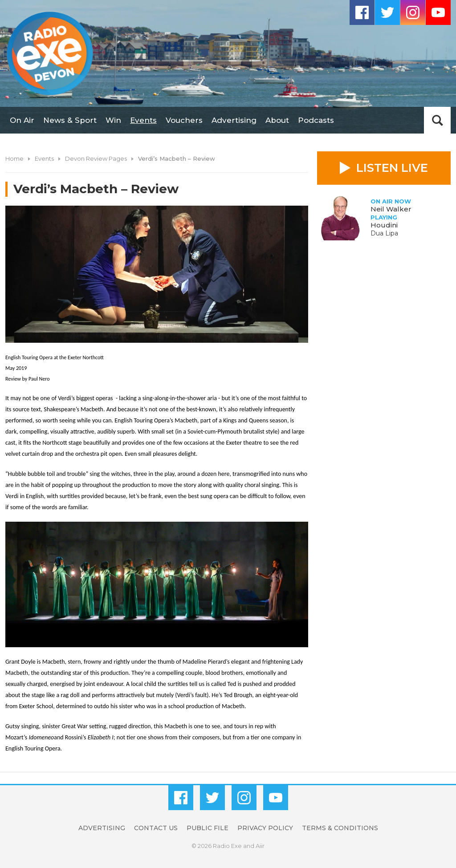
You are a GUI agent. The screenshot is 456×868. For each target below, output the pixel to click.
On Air (22, 120)
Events (143, 120)
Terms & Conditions (340, 828)
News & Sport (70, 120)
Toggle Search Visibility (437, 120)
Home (14, 158)
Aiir (260, 846)
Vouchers (184, 120)
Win (113, 120)
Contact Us (156, 828)
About (277, 120)
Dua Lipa (384, 233)
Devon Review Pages (96, 158)
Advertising (234, 120)
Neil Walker (391, 209)
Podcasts (316, 120)
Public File (208, 828)
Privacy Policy (265, 828)
